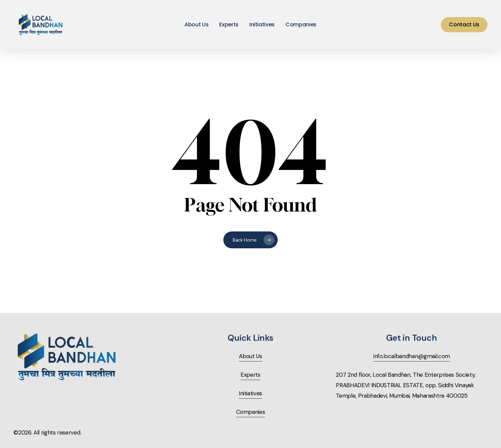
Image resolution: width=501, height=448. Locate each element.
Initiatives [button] (250, 393)
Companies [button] (251, 412)
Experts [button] (250, 375)
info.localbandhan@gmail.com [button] (412, 356)
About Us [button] (250, 356)
